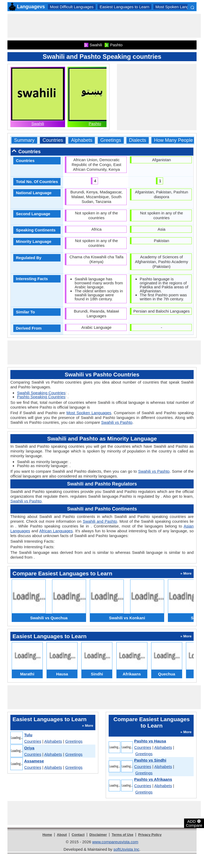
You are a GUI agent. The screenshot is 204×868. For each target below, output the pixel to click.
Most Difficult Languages (72, 7)
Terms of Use (123, 835)
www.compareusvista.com (115, 842)
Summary (24, 140)
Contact (78, 835)
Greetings (111, 140)
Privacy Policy (150, 835)
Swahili (38, 124)
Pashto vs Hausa (150, 741)
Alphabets (82, 140)
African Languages (56, 531)
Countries (53, 140)
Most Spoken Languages (177, 7)
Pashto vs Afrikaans (153, 779)
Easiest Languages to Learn (124, 7)
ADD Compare (194, 823)
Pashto (95, 124)
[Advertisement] (104, 26)
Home (47, 835)
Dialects (138, 140)
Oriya (29, 748)
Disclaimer (98, 835)
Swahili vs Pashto (117, 422)
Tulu (28, 735)
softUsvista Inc (126, 849)
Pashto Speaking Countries (41, 397)
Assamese (34, 761)
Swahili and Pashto (100, 521)
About (62, 835)
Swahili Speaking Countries (41, 393)
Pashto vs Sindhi (150, 760)
